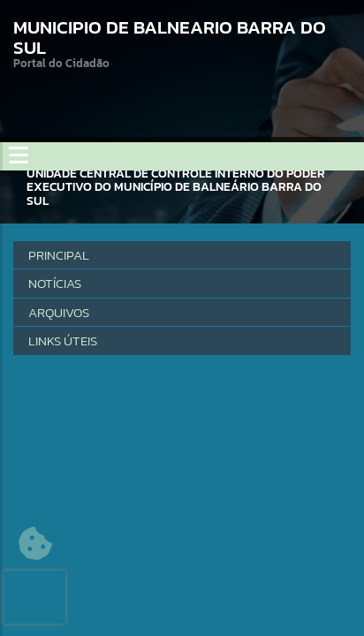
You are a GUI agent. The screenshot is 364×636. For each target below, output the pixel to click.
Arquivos (59, 312)
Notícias (55, 283)
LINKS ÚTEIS (63, 341)
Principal (59, 255)
